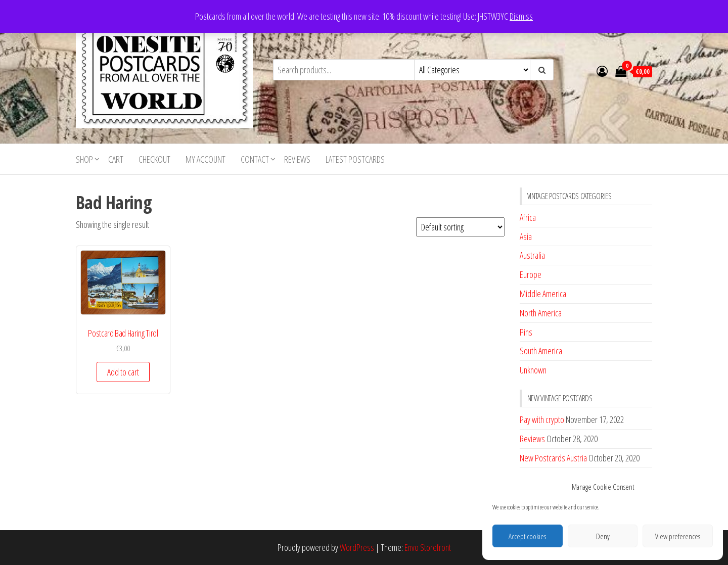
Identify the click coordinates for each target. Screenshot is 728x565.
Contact (255, 159)
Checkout (154, 159)
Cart (116, 159)
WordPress (357, 547)
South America (541, 351)
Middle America (543, 294)
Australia (532, 255)
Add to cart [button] (123, 372)
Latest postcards (355, 159)
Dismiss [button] (521, 16)
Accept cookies (527, 536)
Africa (528, 217)
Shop (84, 159)
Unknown (533, 370)
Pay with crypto (542, 419)
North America (541, 313)
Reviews (297, 159)
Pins (526, 332)
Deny (603, 536)
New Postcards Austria (553, 458)
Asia (526, 237)
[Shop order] (460, 227)
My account (206, 159)
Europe (531, 274)
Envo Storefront (428, 547)
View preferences (678, 536)
